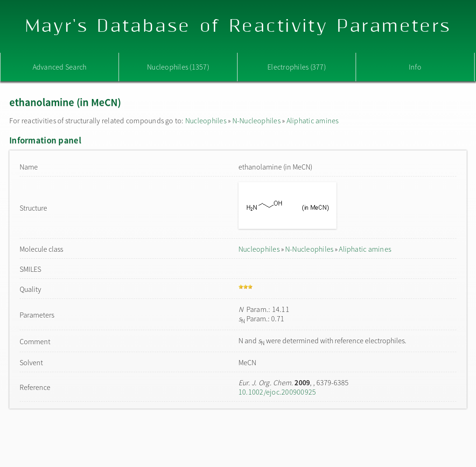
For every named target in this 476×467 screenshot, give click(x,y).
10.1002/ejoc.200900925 (277, 392)
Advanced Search (60, 67)
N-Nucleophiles (256, 120)
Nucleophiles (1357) (178, 67)
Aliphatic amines (313, 120)
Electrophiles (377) (297, 67)
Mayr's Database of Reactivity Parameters (238, 26)
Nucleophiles (206, 120)
